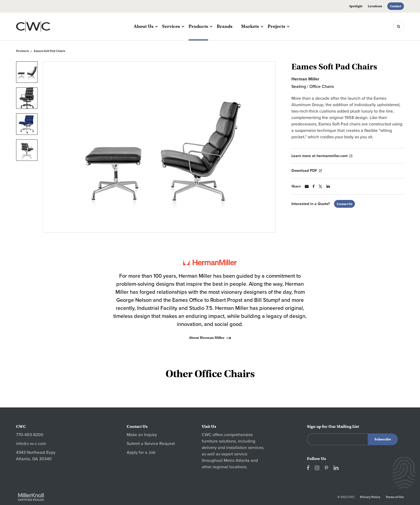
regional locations (230, 467)
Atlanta (243, 461)
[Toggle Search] (399, 27)
